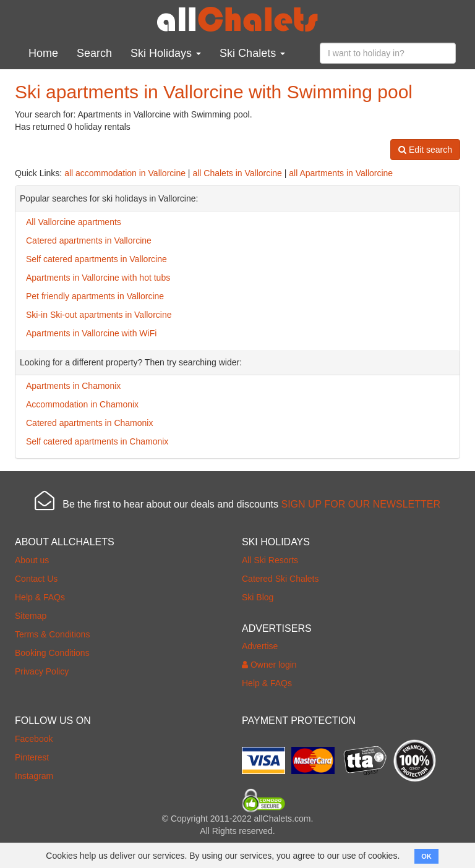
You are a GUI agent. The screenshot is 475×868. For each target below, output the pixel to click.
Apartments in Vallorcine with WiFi (91, 333)
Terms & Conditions (52, 634)
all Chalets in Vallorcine (237, 173)
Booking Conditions (52, 653)
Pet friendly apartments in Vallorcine (95, 296)
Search (94, 53)
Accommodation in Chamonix (82, 404)
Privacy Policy (42, 671)
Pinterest (32, 757)
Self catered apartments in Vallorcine (96, 259)
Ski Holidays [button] (166, 53)
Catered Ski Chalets (280, 579)
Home (43, 53)
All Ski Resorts (270, 560)
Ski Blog (258, 597)
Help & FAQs (40, 597)
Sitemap (31, 616)
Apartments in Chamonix (73, 386)
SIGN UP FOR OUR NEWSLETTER (361, 504)
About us (32, 560)
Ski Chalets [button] (252, 53)
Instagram (34, 776)
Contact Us (36, 579)
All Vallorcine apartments (74, 222)
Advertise (260, 646)
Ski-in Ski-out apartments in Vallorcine (99, 315)
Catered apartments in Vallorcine (89, 240)
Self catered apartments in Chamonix (97, 441)
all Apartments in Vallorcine (341, 173)
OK (426, 856)
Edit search (425, 150)
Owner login (269, 665)
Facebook (34, 739)
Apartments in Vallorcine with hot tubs (98, 278)
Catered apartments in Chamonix (89, 423)
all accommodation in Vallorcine (125, 173)
